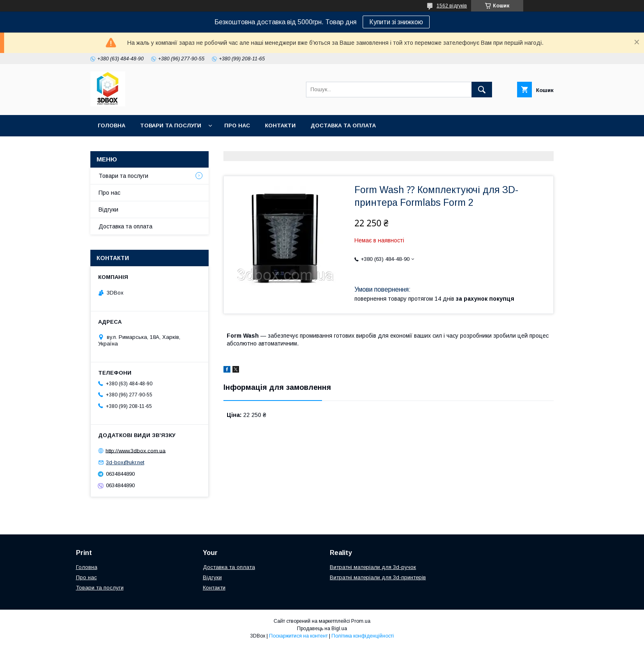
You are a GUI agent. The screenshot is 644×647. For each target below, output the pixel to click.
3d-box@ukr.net (125, 462)
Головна (112, 125)
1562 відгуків (452, 6)
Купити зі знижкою (396, 22)
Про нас (237, 125)
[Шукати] (482, 90)
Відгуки (108, 210)
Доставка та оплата (343, 125)
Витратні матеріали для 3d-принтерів (378, 577)
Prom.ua (361, 621)
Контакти (280, 125)
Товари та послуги (171, 125)
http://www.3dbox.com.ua (136, 450)
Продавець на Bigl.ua (322, 629)
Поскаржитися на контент (298, 636)
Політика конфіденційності (363, 636)
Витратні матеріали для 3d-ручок (373, 567)
